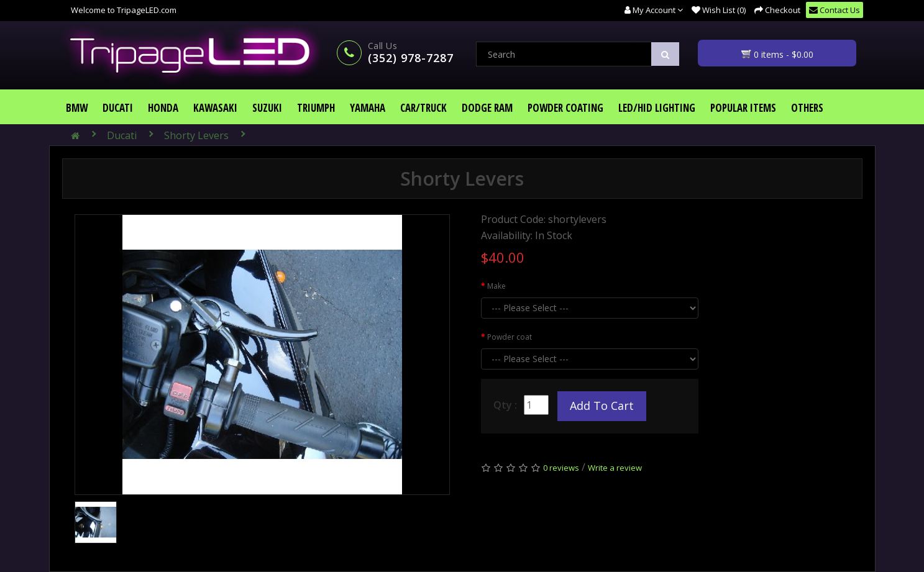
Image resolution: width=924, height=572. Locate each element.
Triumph (316, 108)
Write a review (615, 468)
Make (496, 286)
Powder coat (510, 337)
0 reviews (561, 468)
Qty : (505, 405)
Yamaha (368, 108)
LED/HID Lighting (657, 108)
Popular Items (743, 108)
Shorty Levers (196, 135)
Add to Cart (602, 406)
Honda (163, 108)
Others (807, 108)
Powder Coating (565, 108)
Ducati (118, 108)
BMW (77, 108)
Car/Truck (423, 108)
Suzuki (267, 108)
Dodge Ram (487, 108)
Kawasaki (215, 108)
